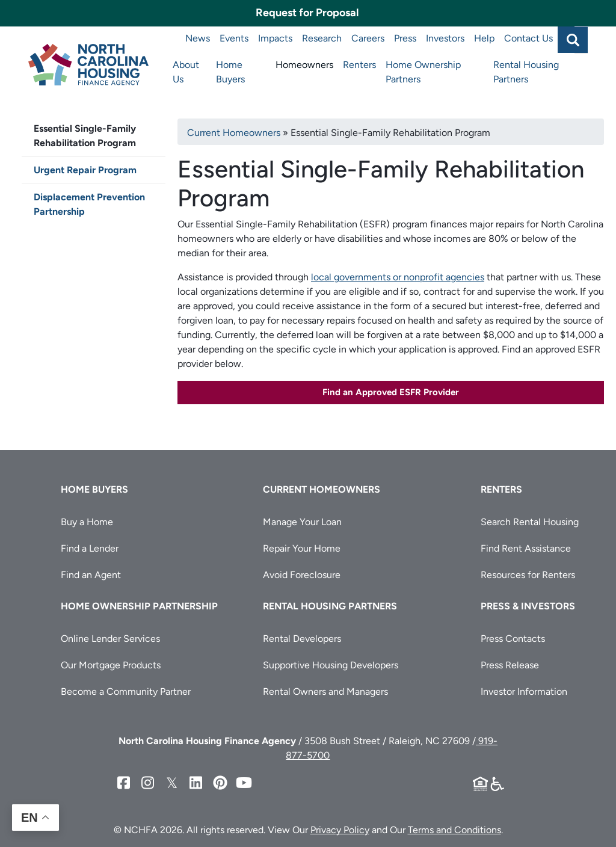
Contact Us (528, 38)
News (198, 38)
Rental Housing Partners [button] (330, 606)
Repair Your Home (302, 548)
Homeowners (304, 65)
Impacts (275, 38)
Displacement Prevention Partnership (89, 204)
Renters (359, 65)
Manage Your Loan (302, 522)
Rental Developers (302, 639)
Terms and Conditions (454, 830)
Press (405, 38)
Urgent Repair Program (85, 170)
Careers (368, 38)
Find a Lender (90, 548)
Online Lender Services (110, 639)
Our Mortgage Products (111, 665)
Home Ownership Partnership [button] (139, 606)
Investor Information (524, 691)
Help (484, 38)
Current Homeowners (234, 133)
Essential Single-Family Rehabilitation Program (85, 136)
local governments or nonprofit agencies (398, 277)
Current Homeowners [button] (322, 489)
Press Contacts (513, 639)
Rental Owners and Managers (325, 691)
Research (322, 38)
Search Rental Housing (530, 522)
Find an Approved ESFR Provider (391, 392)
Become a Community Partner (126, 691)
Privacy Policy (340, 830)
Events (234, 38)
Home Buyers (230, 72)
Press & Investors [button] (528, 606)
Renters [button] (501, 489)
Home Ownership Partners (423, 72)
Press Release (510, 665)
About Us (186, 72)
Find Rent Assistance (526, 548)
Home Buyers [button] (94, 489)
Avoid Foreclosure (302, 575)
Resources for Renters (528, 575)
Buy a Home (87, 522)
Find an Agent (91, 575)
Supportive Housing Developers (331, 665)
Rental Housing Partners (526, 72)
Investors (445, 38)
